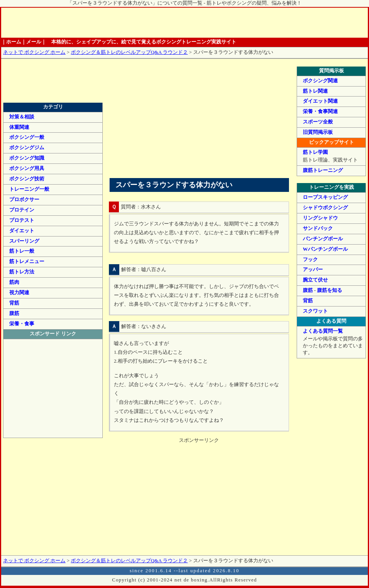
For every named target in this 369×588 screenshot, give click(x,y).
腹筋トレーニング (323, 170)
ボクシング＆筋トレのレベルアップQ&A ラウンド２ (129, 52)
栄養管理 (213, 23)
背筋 (308, 301)
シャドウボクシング (325, 208)
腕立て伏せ (315, 280)
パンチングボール (323, 239)
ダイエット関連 (320, 101)
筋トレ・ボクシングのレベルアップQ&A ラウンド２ (53, 91)
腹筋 (308, 290)
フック (310, 260)
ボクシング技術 (27, 179)
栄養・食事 (22, 324)
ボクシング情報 (244, 23)
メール (34, 42)
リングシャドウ (320, 218)
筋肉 (14, 282)
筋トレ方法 (22, 272)
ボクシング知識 (27, 158)
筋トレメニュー (27, 262)
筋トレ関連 (315, 91)
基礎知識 (119, 23)
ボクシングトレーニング (150, 23)
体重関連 (19, 127)
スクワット (315, 311)
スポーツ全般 (318, 122)
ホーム (51, 23)
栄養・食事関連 (320, 112)
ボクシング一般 (27, 137)
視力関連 (19, 293)
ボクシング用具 (27, 168)
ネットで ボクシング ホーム (34, 52)
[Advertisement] (199, 120)
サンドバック (318, 228)
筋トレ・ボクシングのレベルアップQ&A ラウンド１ (53, 73)
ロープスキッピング (325, 197)
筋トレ (181, 23)
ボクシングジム (27, 148)
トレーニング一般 (29, 189)
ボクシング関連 (320, 81)
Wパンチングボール (325, 249)
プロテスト (22, 220)
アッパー (313, 270)
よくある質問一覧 (323, 331)
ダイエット (22, 231)
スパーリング (24, 241)
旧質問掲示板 (318, 132)
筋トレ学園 (315, 152)
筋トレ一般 (22, 251)
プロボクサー (24, 200)
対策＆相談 (22, 117)
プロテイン (22, 210)
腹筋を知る (330, 290)
